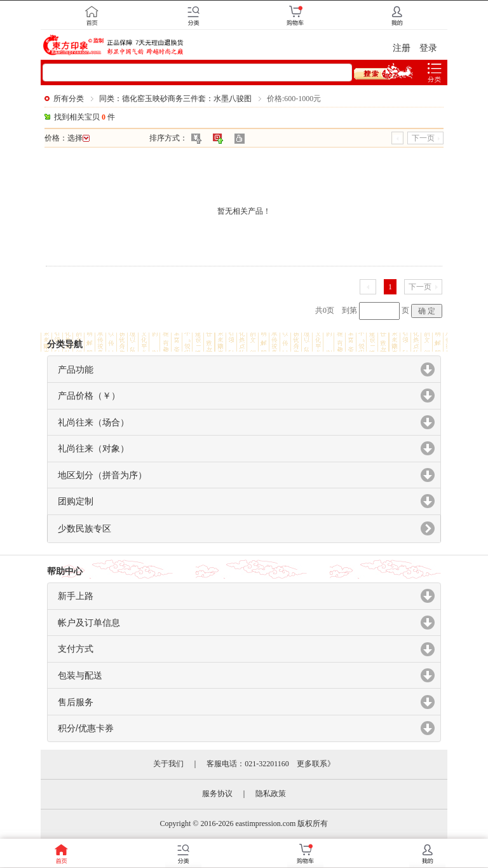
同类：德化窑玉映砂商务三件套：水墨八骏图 (175, 99)
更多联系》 (316, 764)
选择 (78, 138)
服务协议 (217, 794)
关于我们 (168, 764)
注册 (402, 48)
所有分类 (69, 99)
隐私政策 (271, 794)
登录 (428, 48)
